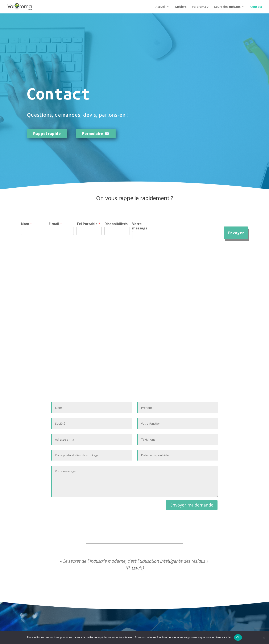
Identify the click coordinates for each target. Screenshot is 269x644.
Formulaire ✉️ (96, 134)
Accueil (161, 7)
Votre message (140, 226)
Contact (256, 7)
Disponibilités (116, 224)
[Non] (264, 637)
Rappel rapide (47, 134)
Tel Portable (88, 224)
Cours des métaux (227, 7)
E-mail (55, 224)
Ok (238, 637)
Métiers (181, 7)
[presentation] (192, 236)
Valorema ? (200, 7)
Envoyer (236, 233)
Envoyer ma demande (192, 505)
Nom (26, 224)
